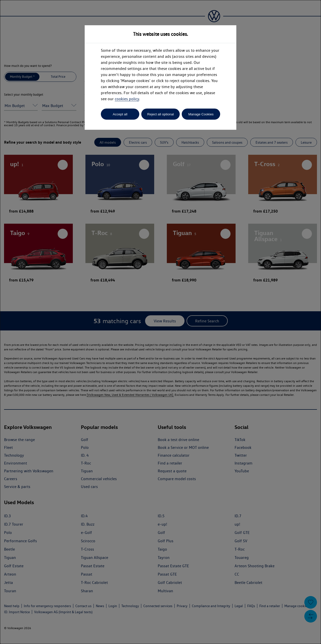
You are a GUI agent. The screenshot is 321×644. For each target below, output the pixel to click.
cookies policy (127, 99)
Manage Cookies (201, 114)
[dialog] (160, 322)
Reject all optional (160, 114)
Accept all (120, 114)
